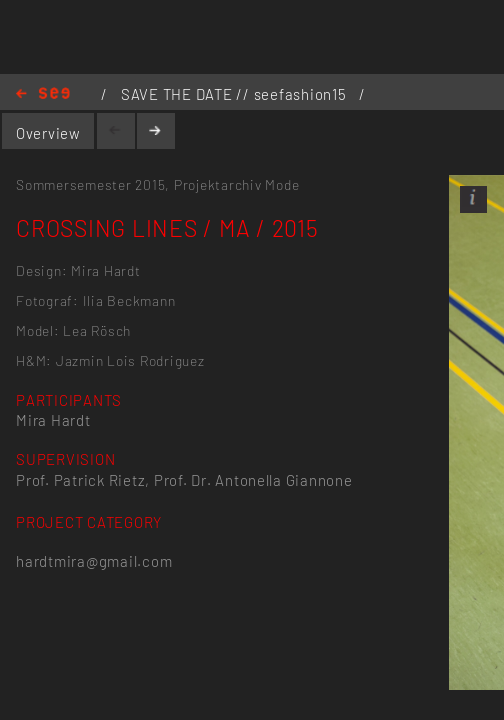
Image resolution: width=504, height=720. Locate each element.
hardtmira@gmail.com (94, 561)
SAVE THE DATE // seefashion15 (235, 94)
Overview (48, 133)
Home (43, 94)
